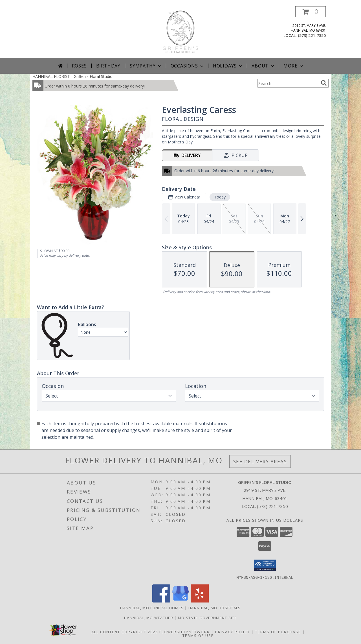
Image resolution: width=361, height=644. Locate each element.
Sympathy (146, 66)
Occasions (188, 66)
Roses (79, 66)
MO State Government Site (207, 617)
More (294, 66)
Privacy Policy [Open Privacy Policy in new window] (233, 632)
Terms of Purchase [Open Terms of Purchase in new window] (278, 632)
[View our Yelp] (200, 601)
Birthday (108, 66)
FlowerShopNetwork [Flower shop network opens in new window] (185, 632)
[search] (324, 83)
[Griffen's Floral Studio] (180, 32)
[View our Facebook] (161, 601)
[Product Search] (288, 83)
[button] (311, 12)
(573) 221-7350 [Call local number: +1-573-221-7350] (312, 35)
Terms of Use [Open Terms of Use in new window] (198, 635)
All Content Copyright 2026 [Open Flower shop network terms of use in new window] (125, 632)
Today (220, 197)
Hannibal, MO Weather (149, 617)
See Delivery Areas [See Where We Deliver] (260, 461)
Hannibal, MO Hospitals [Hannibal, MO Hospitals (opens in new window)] (215, 608)
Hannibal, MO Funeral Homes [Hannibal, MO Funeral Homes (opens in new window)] (152, 608)
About (263, 66)
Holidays (228, 66)
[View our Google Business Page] (180, 601)
